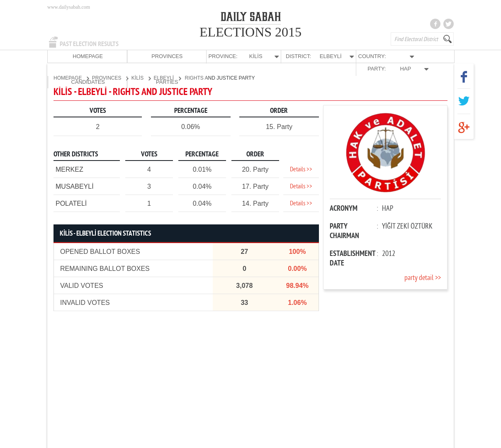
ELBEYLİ (167, 78)
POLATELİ (71, 203)
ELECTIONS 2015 (250, 32)
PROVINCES (109, 56)
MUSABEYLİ (75, 186)
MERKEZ (69, 169)
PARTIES (430, 56)
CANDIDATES (390, 56)
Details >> (301, 169)
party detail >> (423, 278)
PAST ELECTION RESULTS (89, 44)
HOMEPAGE (68, 56)
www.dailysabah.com (69, 7)
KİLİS (141, 78)
